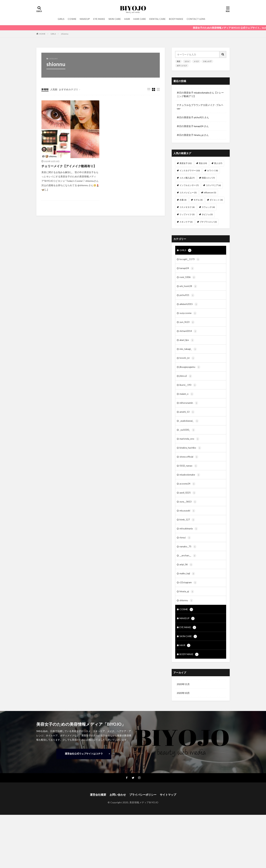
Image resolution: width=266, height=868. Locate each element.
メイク (196, 61)
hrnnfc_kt (187, 358)
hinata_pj (187, 592)
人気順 (54, 89)
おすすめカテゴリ (69, 89)
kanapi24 (187, 268)
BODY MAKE (176, 19)
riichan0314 (188, 331)
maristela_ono (189, 439)
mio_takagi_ (188, 349)
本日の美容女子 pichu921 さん (193, 117)
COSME (72, 19)
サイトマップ (168, 795)
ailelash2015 (189, 304)
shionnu (65, 34)
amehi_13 (187, 412)
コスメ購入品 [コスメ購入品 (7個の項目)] (187, 178)
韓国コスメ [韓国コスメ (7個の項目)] (208, 178)
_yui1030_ (187, 430)
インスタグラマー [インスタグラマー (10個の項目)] (190, 170)
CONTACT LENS (196, 19)
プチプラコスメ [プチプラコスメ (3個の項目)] (208, 222)
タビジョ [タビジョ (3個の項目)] (207, 214)
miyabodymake (190, 475)
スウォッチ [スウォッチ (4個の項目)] (208, 207)
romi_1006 (188, 277)
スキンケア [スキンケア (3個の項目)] (186, 222)
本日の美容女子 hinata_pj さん (193, 135)
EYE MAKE (99, 19)
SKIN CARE (115, 19)
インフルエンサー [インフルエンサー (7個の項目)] (189, 185)
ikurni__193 (188, 385)
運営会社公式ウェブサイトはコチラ (84, 754)
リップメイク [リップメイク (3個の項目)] (187, 214)
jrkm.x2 (186, 376)
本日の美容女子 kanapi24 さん (193, 126)
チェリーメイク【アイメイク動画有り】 (69, 166)
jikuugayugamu (190, 367)
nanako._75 (188, 547)
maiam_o (187, 394)
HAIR (127, 19)
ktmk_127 (187, 520)
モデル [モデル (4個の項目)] (198, 200)
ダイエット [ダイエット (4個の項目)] (216, 200)
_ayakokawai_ (189, 421)
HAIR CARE (140, 19)
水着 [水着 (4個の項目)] (183, 200)
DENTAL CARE (157, 19)
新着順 (45, 89)
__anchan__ (188, 556)
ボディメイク (182, 66)
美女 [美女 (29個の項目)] (203, 163)
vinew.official (189, 457)
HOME (42, 34)
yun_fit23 (187, 322)
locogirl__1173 (190, 259)
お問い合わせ (118, 795)
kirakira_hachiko (190, 448)
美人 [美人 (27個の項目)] (218, 163)
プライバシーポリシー (143, 795)
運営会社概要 (98, 795)
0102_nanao (188, 466)
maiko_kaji (187, 574)
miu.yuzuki (187, 511)
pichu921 (187, 295)
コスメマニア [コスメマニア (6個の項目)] (213, 185)
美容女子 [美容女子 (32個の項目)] (186, 163)
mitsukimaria (189, 529)
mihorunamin (189, 403)
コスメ (187, 61)
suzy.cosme (188, 313)
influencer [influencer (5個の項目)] (210, 193)
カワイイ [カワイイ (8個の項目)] (212, 170)
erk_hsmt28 (188, 286)
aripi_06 (186, 565)
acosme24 (187, 484)
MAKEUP (85, 19)
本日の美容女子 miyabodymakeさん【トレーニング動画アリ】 (200, 94)
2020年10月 (183, 693)
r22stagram (188, 583)
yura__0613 (188, 502)
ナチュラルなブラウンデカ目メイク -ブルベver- (200, 107)
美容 (178, 61)
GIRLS (61, 19)
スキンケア (207, 61)
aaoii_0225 (188, 493)
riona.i (185, 538)
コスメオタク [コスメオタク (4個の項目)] (187, 207)
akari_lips (187, 340)
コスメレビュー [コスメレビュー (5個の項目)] (188, 193)
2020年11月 (183, 684)
